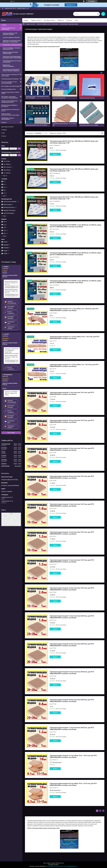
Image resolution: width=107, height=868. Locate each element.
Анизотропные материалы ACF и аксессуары (10, 75)
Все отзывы (11, 433)
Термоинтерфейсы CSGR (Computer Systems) (10, 34)
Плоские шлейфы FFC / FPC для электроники (9, 83)
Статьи (4, 136)
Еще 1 (5, 216)
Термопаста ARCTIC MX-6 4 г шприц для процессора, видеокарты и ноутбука (12, 351)
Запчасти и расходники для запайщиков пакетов (9, 102)
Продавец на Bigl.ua (54, 865)
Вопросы (60, 20)
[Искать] (98, 14)
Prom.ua (62, 863)
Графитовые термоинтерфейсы (8, 66)
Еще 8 (5, 236)
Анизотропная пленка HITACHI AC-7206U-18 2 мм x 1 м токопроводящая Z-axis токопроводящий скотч (12, 293)
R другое (4, 122)
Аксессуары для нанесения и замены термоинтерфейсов (11, 70)
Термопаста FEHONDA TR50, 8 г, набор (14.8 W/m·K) (11, 393)
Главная (26, 20)
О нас (76, 20)
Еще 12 (5, 176)
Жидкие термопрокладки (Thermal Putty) (10, 53)
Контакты (69, 20)
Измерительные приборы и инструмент (9, 106)
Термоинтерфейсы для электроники (47, 24)
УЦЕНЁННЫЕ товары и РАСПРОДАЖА (8, 119)
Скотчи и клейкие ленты (9, 89)
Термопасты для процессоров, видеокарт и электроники (12, 41)
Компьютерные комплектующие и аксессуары (10, 114)
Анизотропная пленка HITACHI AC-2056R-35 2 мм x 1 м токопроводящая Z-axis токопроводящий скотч (12, 284)
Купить (55, 154)
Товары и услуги (36, 20)
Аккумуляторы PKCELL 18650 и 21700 (10, 93)
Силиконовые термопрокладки (12, 45)
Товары (4, 25)
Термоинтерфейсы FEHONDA (11, 38)
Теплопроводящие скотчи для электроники (12, 61)
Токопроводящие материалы (10, 79)
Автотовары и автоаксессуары (10, 86)
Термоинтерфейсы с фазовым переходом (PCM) (12, 49)
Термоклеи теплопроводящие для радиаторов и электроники (12, 57)
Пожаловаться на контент (53, 866)
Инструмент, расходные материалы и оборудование (10, 97)
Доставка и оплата (49, 20)
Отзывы (4, 130)
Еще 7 (5, 196)
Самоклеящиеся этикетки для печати (10, 110)
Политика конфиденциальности (69, 866)
